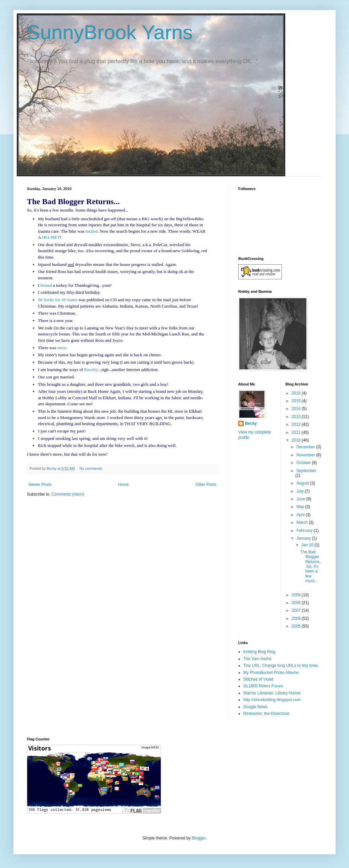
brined (46, 285)
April (301, 515)
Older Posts (206, 485)
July (301, 491)
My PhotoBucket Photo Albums (271, 673)
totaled (92, 231)
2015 (297, 401)
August (303, 483)
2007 (297, 610)
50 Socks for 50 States (58, 300)
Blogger (198, 838)
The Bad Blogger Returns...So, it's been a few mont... (311, 566)
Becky (251, 423)
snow (62, 348)
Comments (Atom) (68, 494)
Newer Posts (40, 485)
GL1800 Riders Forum (263, 686)
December (306, 447)
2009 (297, 595)
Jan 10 (308, 545)
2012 (297, 424)
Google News (255, 707)
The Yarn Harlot (257, 659)
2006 (297, 619)
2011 (297, 432)
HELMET (51, 237)
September (306, 471)
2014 (297, 409)
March (303, 522)
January (304, 538)
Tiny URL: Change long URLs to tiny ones (281, 666)
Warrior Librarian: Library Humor (272, 693)
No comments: (92, 468)
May (301, 507)
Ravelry (91, 370)
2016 (297, 393)
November (306, 455)
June (301, 499)
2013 (297, 417)
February (305, 531)
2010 (297, 440)
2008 (297, 603)
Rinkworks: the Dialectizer (266, 714)
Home (123, 485)
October (304, 463)
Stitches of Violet (258, 679)
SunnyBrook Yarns (110, 32)
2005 (297, 626)
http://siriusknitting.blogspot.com (272, 700)
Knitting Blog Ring (259, 652)
